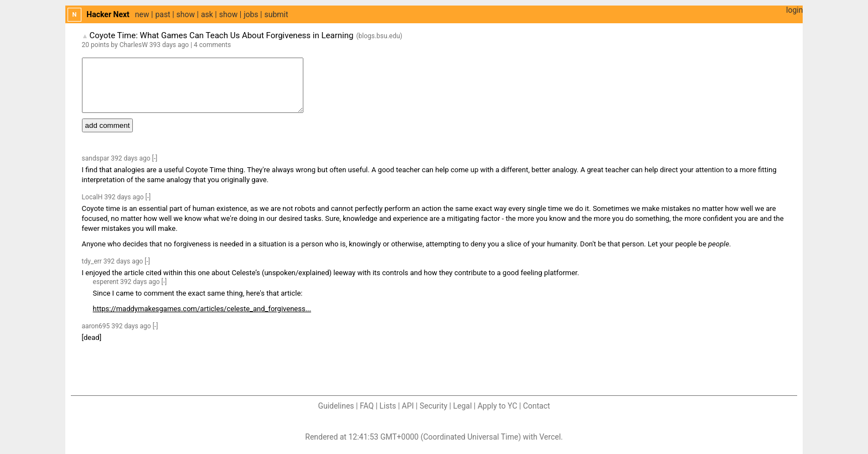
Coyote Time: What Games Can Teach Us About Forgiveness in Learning (221, 35)
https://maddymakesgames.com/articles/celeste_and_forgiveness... (202, 309)
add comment (108, 125)
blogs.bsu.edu (379, 36)
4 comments (212, 45)
